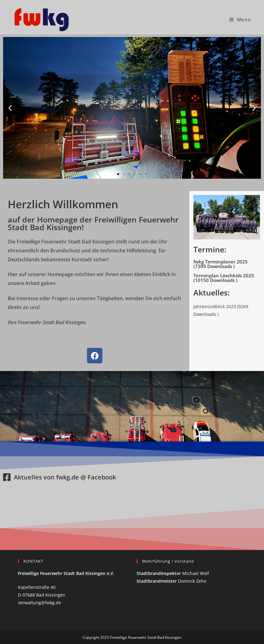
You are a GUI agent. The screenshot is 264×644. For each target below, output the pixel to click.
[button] (10, 108)
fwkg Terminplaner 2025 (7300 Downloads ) (221, 264)
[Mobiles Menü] (240, 19)
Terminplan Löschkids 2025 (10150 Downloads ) (224, 278)
